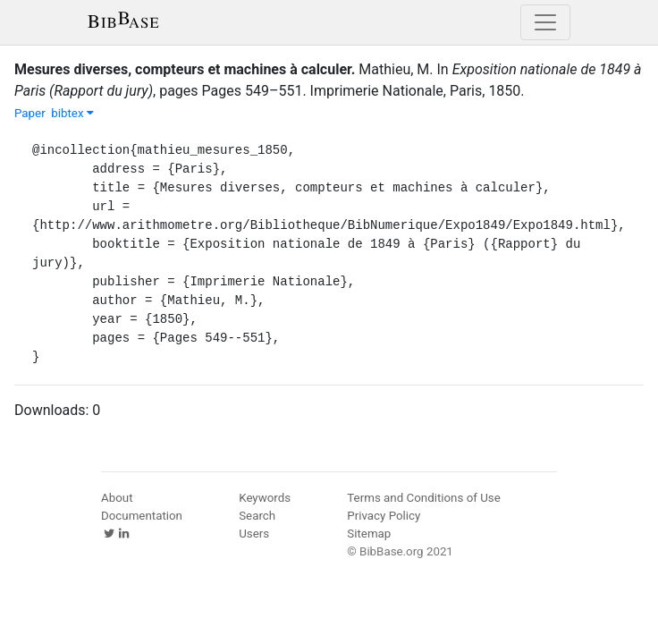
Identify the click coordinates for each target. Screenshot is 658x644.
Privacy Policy (384, 516)
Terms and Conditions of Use (423, 498)
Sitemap (369, 534)
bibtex (72, 113)
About (117, 498)
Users (254, 534)
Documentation (142, 516)
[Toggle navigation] (545, 22)
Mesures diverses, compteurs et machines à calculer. (185, 69)
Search (257, 516)
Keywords (265, 498)
